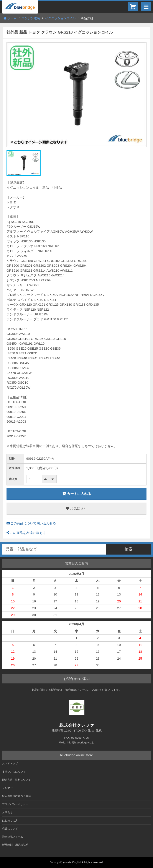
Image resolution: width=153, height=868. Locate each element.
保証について (10, 829)
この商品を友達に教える (26, 533)
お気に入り (76, 509)
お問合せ (7, 812)
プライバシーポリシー (15, 804)
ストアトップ (10, 764)
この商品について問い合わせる (31, 523)
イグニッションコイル (60, 18)
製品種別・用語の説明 (15, 845)
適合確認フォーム (13, 837)
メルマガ (7, 788)
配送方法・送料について (16, 780)
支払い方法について (14, 772)
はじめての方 (10, 821)
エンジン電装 (31, 18)
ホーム (10, 18)
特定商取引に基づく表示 (16, 796)
